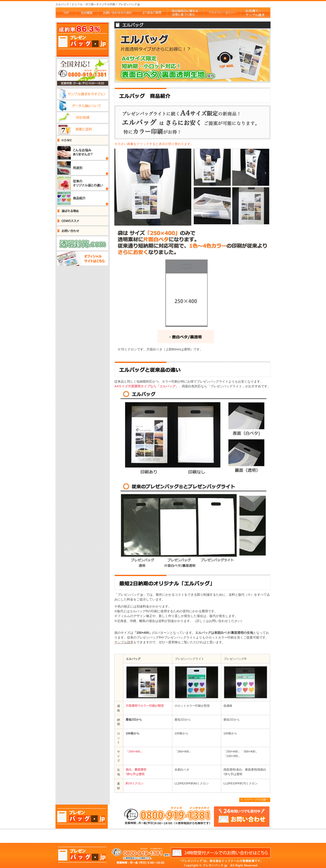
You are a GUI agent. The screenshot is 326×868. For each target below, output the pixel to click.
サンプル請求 (124, 642)
